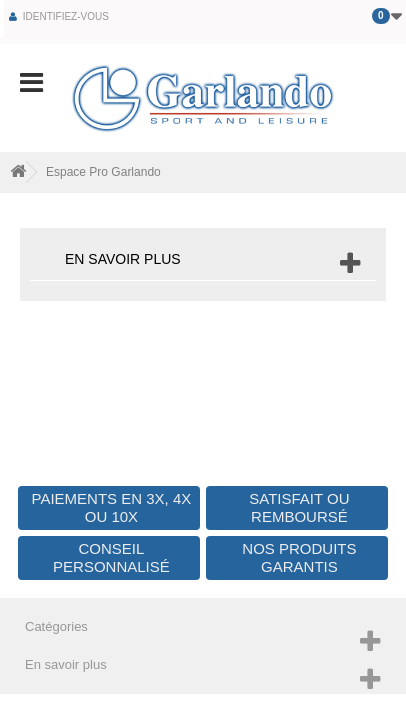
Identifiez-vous (64, 16)
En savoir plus (123, 259)
